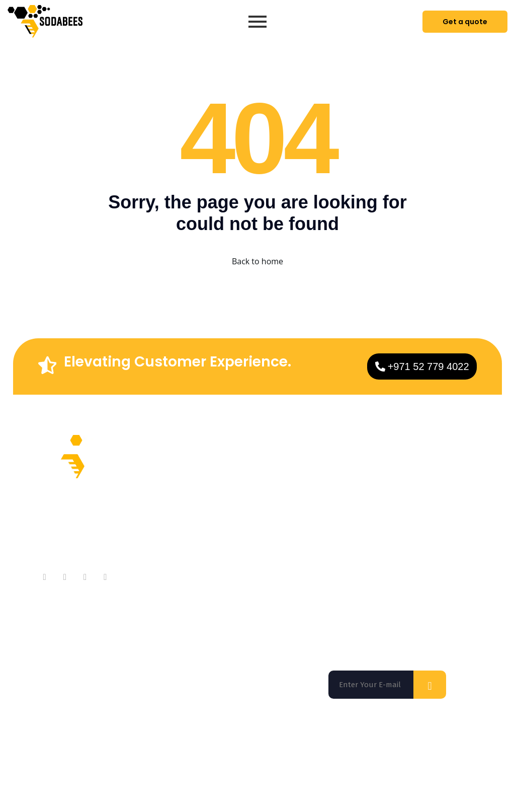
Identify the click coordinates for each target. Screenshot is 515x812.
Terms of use (373, 787)
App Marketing (268, 559)
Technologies (265, 539)
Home (251, 478)
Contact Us (176, 519)
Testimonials (179, 539)
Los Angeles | (303, 746)
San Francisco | (134, 746)
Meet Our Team (184, 499)
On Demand (263, 519)
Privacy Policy (433, 787)
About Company (185, 478)
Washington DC (213, 746)
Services (256, 499)
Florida (65, 746)
